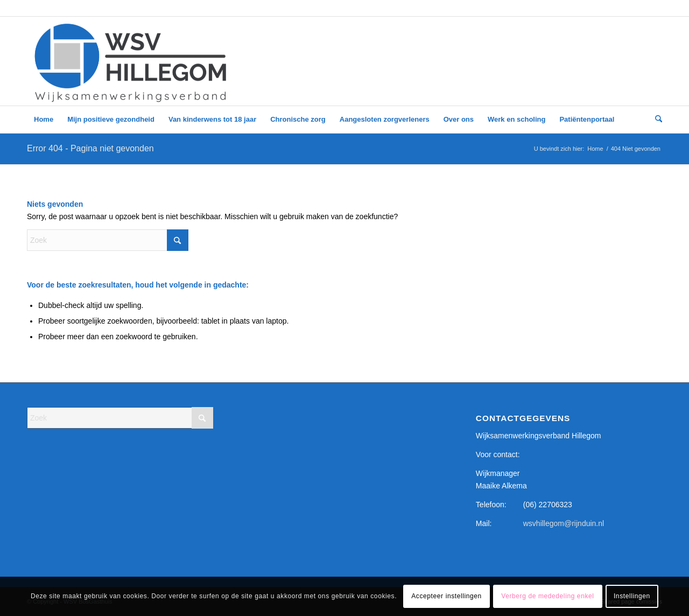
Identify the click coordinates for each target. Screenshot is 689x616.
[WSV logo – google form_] (131, 61)
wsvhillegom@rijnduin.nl (564, 523)
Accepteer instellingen (447, 596)
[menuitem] (44, 120)
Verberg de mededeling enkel (547, 596)
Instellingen (632, 596)
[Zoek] (655, 120)
